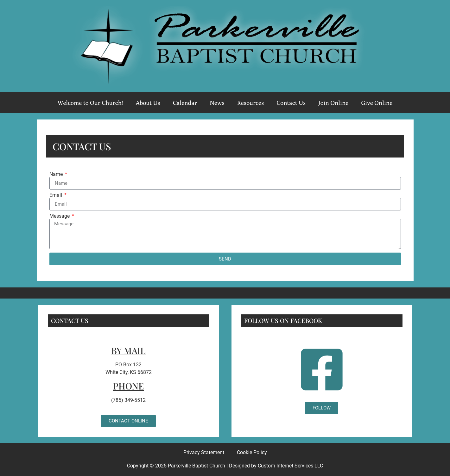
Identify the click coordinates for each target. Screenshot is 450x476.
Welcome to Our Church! (90, 103)
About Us (148, 103)
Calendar (185, 103)
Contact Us (291, 103)
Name (57, 174)
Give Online (377, 103)
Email (56, 195)
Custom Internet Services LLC (290, 466)
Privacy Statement (204, 452)
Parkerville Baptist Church (196, 466)
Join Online (333, 103)
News (217, 103)
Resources (251, 103)
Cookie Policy (252, 452)
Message (60, 216)
